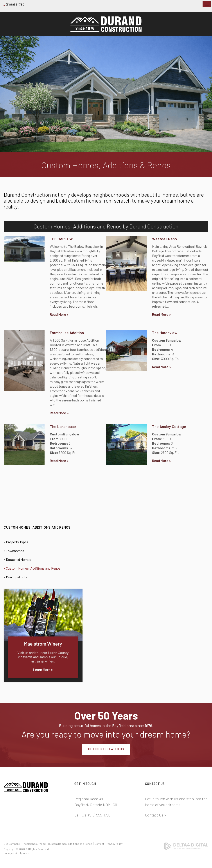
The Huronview (165, 333)
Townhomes (15, 551)
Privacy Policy (114, 844)
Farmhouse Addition (67, 333)
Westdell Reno (164, 239)
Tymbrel (25, 853)
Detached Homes (19, 559)
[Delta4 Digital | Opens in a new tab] (186, 846)
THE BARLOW (61, 239)
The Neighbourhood (34, 844)
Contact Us (154, 815)
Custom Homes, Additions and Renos (33, 568)
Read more (58, 314)
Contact (99, 844)
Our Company (12, 844)
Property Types (17, 542)
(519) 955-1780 (15, 5)
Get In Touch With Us (106, 749)
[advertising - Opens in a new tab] (43, 635)
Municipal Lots (17, 577)
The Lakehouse (63, 426)
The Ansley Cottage (169, 426)
